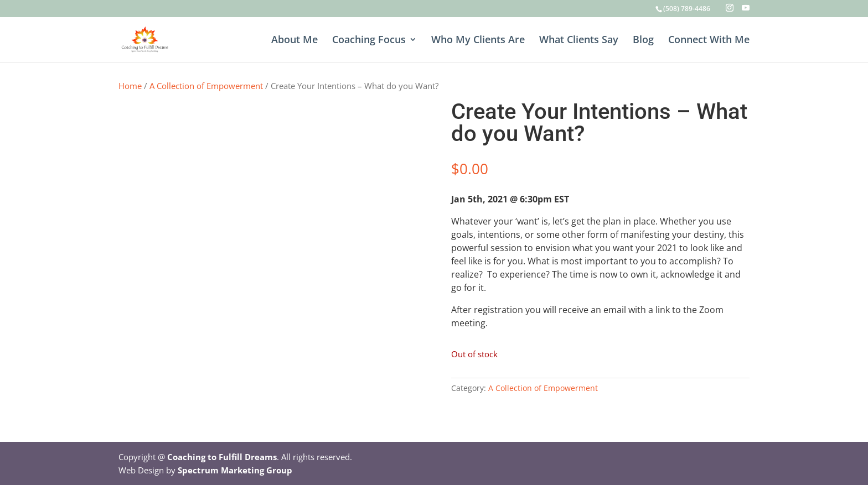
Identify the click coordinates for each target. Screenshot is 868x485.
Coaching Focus (369, 41)
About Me (294, 41)
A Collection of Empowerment (206, 86)
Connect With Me (709, 41)
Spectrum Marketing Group (235, 470)
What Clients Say (579, 41)
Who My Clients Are (478, 41)
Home (130, 86)
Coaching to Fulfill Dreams (222, 457)
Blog (643, 41)
